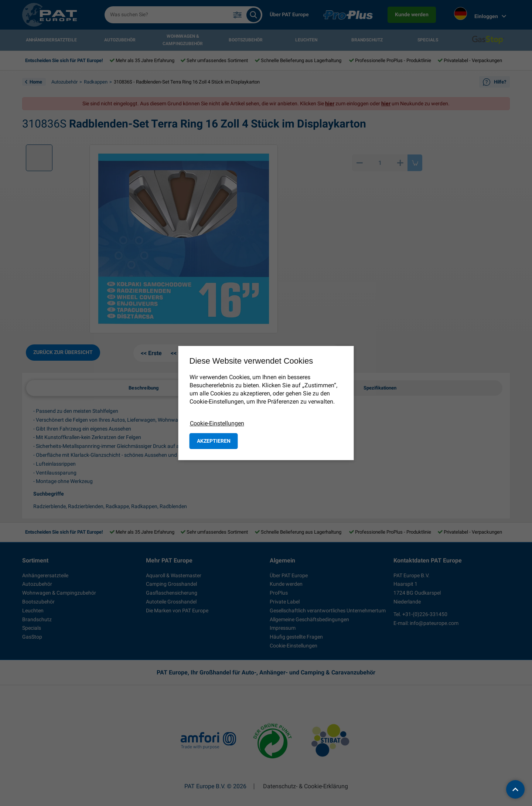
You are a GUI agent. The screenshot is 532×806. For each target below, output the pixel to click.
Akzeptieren (214, 441)
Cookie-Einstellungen (217, 423)
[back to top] (515, 789)
